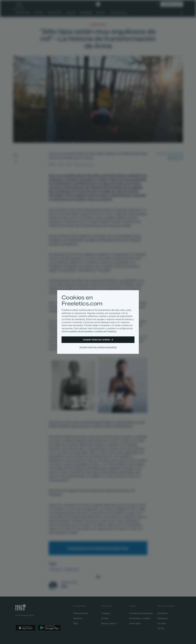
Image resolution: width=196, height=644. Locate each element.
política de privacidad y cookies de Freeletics (93, 331)
